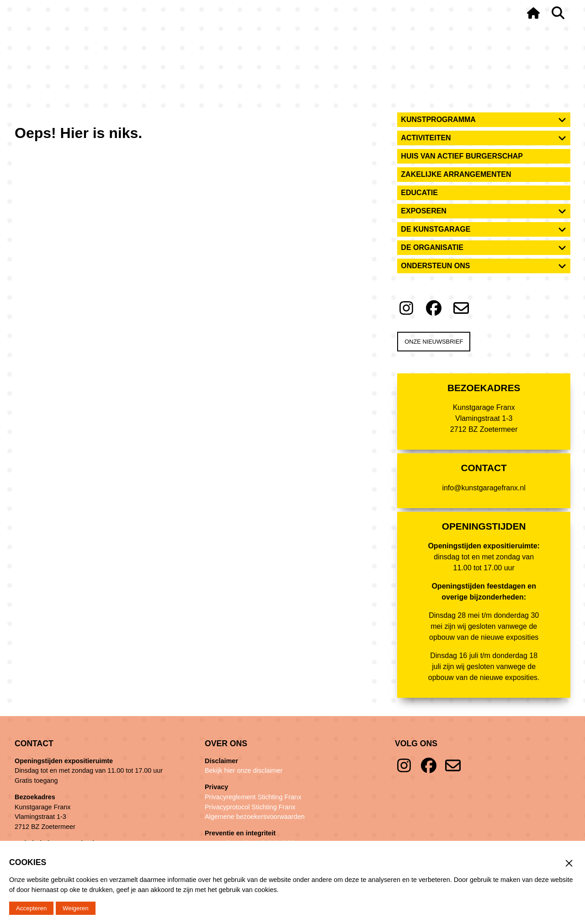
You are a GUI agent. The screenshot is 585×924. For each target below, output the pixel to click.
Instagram (404, 765)
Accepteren (31, 908)
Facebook (429, 765)
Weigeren (76, 908)
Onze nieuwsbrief (434, 342)
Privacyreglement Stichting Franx (253, 797)
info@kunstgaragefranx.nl (484, 488)
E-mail (453, 765)
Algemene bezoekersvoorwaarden (255, 817)
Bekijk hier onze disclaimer (244, 770)
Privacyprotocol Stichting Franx (250, 807)
